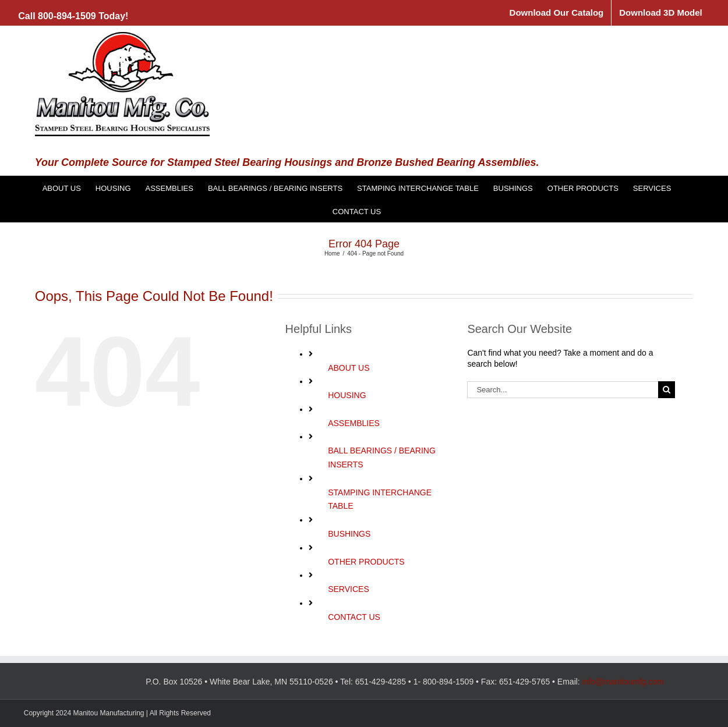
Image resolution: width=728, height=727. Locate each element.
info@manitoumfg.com (623, 682)
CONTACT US (354, 617)
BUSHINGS (349, 534)
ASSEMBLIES (354, 423)
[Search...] (563, 390)
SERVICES (349, 589)
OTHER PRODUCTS (366, 562)
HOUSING (347, 395)
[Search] (667, 390)
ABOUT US (349, 368)
